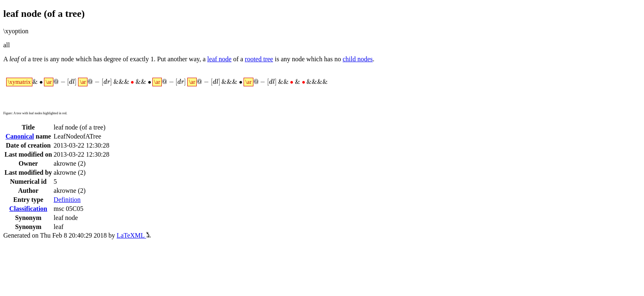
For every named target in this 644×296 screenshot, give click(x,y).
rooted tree (259, 59)
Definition (67, 200)
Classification (28, 209)
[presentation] (167, 82)
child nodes (358, 59)
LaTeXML (134, 235)
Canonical (20, 136)
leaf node (220, 59)
